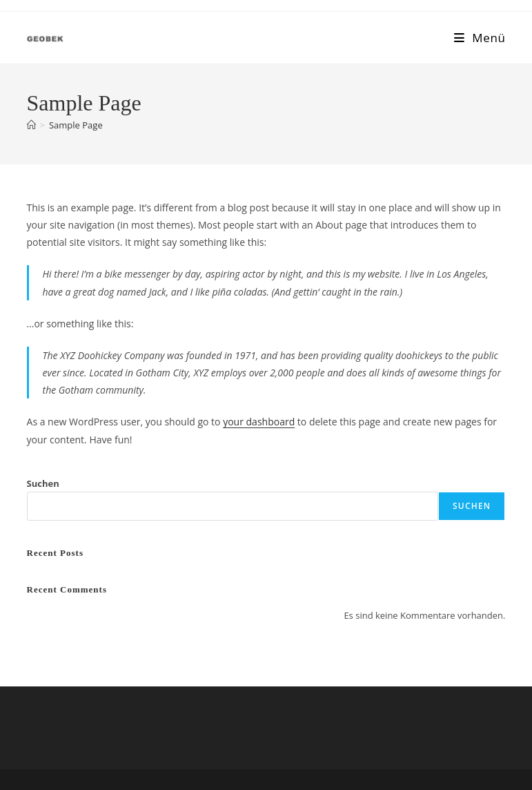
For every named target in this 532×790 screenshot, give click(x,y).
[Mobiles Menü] (480, 38)
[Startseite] (31, 125)
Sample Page (76, 125)
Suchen (43, 483)
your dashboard (259, 422)
